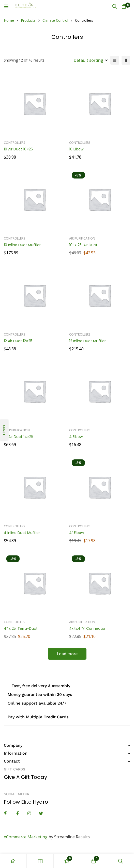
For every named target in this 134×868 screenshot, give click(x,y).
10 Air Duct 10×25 (18, 149)
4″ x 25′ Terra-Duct (21, 628)
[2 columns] (126, 60)
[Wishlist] (67, 861)
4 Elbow (76, 437)
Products (28, 20)
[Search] (115, 6)
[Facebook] (18, 813)
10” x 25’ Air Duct (83, 245)
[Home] (13, 861)
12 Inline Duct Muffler (87, 341)
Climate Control (55, 20)
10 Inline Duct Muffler (22, 245)
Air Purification (82, 238)
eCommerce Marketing (26, 837)
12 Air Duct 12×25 (18, 341)
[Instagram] (29, 813)
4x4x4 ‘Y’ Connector (87, 628)
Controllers (14, 143)
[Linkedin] (6, 813)
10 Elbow (76, 149)
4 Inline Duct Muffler (22, 533)
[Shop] (40, 861)
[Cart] (124, 6)
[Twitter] (41, 813)
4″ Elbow (77, 533)
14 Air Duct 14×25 (19, 437)
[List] (115, 60)
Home (9, 20)
